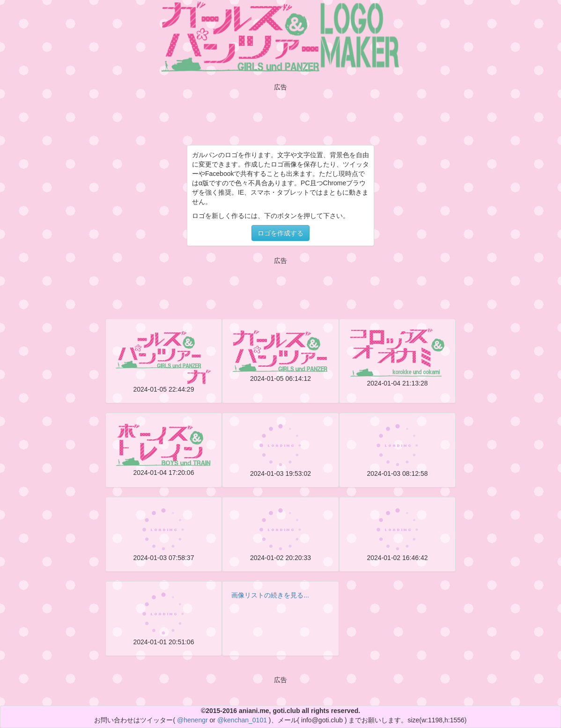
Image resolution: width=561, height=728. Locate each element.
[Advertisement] (280, 112)
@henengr (192, 720)
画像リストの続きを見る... (270, 595)
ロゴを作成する (280, 233)
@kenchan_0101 (242, 720)
